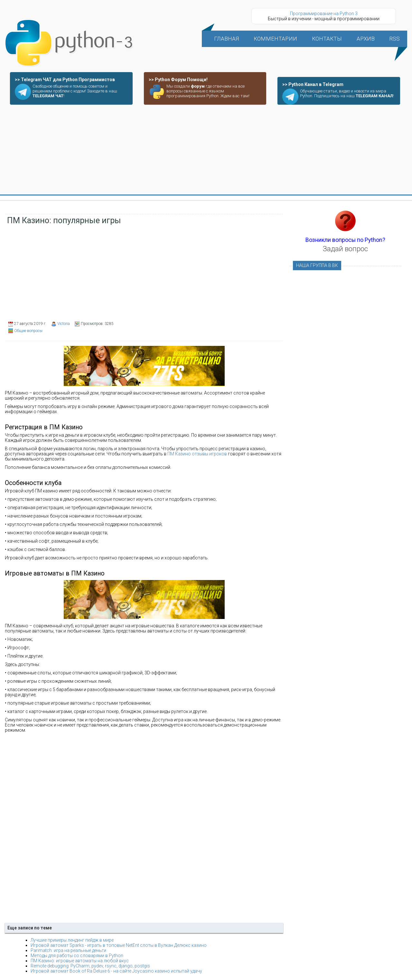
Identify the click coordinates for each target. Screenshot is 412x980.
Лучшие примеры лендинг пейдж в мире (72, 940)
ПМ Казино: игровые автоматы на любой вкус (80, 961)
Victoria (64, 324)
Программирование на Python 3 (324, 14)
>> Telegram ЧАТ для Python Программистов (65, 80)
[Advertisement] (206, 150)
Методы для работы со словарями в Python (77, 956)
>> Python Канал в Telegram (313, 84)
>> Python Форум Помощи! (178, 80)
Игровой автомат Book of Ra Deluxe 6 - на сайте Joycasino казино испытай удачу (116, 971)
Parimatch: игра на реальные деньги (68, 950)
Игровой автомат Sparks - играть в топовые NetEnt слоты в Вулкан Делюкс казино (119, 945)
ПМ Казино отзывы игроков (197, 454)
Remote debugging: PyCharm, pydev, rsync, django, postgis (90, 966)
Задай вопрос (345, 249)
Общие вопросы (28, 331)
